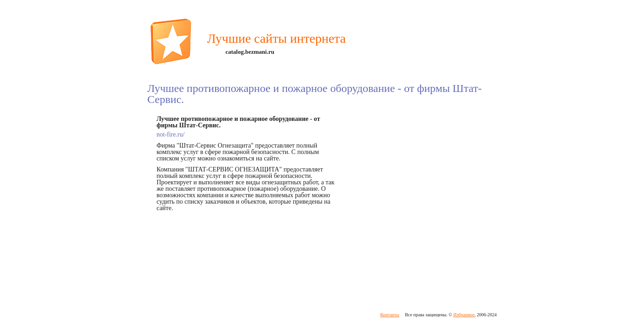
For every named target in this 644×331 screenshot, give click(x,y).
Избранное (464, 315)
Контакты (390, 315)
